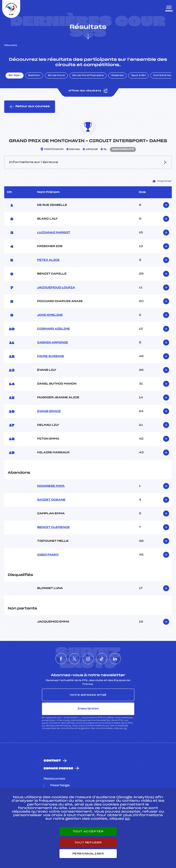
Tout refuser (88, 842)
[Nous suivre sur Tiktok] (102, 659)
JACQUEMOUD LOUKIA (56, 288)
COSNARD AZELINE (53, 329)
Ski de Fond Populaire (88, 76)
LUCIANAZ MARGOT (54, 233)
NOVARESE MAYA (51, 486)
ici (125, 728)
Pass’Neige (60, 786)
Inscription (88, 709)
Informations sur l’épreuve (88, 162)
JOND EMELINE (50, 315)
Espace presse (58, 769)
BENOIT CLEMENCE (53, 527)
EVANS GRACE (49, 411)
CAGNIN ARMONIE (52, 343)
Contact (52, 761)
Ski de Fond (56, 76)
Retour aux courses (30, 107)
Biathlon (34, 76)
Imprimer (162, 181)
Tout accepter (88, 831)
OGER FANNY (48, 555)
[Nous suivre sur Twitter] (75, 659)
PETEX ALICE (48, 260)
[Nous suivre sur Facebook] (61, 659)
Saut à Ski (138, 76)
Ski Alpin (15, 76)
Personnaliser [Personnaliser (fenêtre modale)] (88, 854)
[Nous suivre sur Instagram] (88, 659)
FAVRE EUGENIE (51, 356)
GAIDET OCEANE (51, 500)
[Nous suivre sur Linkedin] (115, 659)
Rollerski (117, 76)
